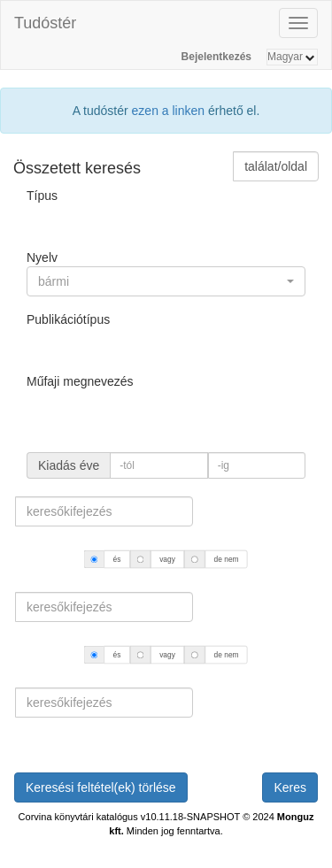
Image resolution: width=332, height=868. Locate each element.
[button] (166, 281)
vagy (167, 559)
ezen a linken (169, 111)
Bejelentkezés (216, 57)
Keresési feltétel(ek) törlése (101, 787)
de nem (227, 559)
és (118, 559)
